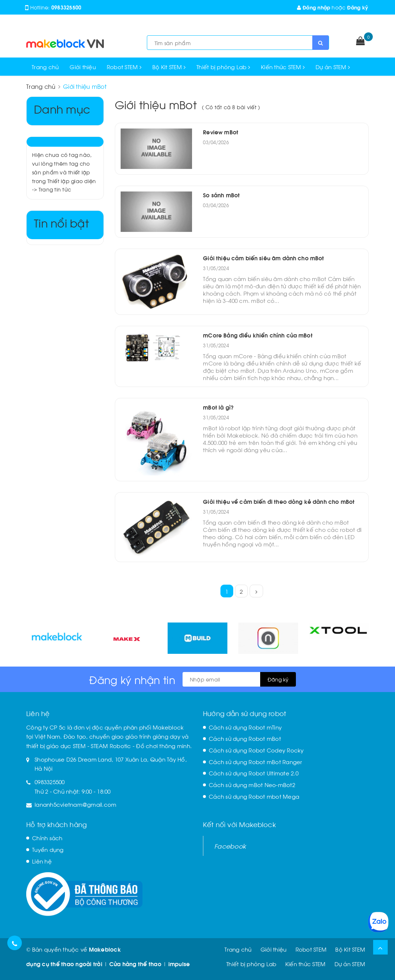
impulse (179, 964)
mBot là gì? (218, 407)
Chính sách (47, 838)
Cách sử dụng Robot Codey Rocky (256, 750)
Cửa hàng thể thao (135, 964)
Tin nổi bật (61, 222)
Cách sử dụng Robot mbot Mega (254, 796)
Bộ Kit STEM (169, 67)
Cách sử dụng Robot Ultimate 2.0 (254, 773)
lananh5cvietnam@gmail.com (75, 804)
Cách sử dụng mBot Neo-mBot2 (252, 785)
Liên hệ (42, 861)
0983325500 (67, 7)
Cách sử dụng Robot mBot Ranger (256, 762)
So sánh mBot (221, 195)
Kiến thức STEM (283, 67)
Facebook (230, 846)
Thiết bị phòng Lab (223, 67)
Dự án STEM (333, 67)
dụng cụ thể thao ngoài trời (64, 964)
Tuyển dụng (48, 849)
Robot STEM (124, 67)
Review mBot (221, 132)
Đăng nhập (314, 7)
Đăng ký (357, 7)
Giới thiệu (83, 67)
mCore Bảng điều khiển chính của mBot (258, 335)
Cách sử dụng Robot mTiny (245, 727)
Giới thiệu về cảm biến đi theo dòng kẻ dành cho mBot (279, 501)
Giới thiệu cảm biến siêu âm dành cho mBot (263, 258)
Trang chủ (45, 67)
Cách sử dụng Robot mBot (245, 738)
